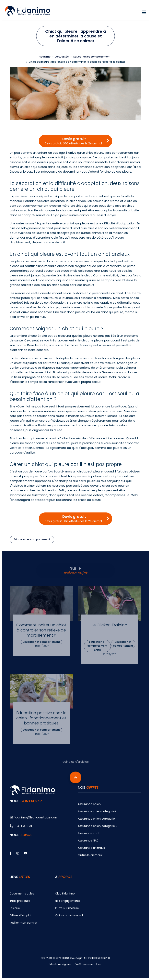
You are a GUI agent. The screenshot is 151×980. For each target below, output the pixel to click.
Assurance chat (89, 833)
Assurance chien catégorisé (97, 811)
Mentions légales (60, 964)
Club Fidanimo (65, 894)
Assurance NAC (88, 841)
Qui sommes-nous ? (69, 915)
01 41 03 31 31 (21, 826)
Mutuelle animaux (90, 855)
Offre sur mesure (67, 908)
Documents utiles (22, 894)
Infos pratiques (20, 901)
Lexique (15, 908)
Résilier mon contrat (23, 923)
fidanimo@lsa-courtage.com (34, 817)
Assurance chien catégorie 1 (97, 819)
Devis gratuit (74, 141)
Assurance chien (89, 804)
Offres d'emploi (20, 915)
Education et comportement (32, 539)
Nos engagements (68, 901)
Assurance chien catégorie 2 (98, 826)
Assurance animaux (91, 848)
